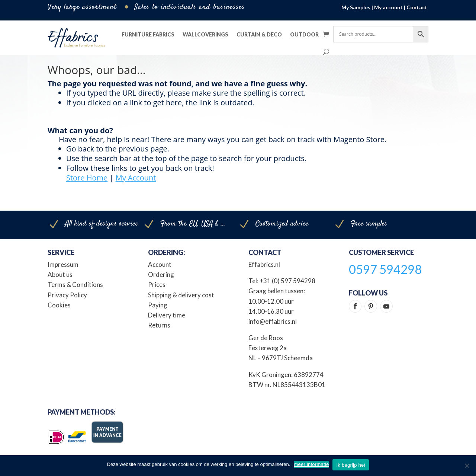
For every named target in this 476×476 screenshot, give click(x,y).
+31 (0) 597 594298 (287, 281)
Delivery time (167, 315)
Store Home (87, 178)
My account (388, 7)
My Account (136, 178)
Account (160, 264)
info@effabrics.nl (273, 321)
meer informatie (311, 464)
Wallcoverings (205, 34)
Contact (417, 7)
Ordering (161, 274)
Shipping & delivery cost (181, 295)
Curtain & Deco (259, 34)
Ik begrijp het (351, 465)
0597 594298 (385, 269)
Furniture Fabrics (148, 34)
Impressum (63, 264)
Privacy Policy (67, 295)
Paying (158, 305)
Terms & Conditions (75, 285)
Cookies (59, 305)
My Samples (356, 7)
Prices (157, 285)
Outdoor (304, 34)
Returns (159, 325)
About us (60, 274)
